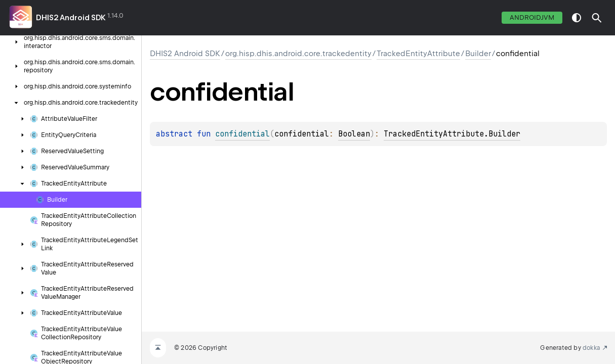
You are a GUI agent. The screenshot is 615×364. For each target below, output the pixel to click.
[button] (597, 18)
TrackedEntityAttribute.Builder (452, 134)
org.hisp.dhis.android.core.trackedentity (298, 54)
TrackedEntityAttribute (418, 54)
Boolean (354, 134)
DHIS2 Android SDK (71, 18)
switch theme (577, 18)
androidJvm (532, 17)
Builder (478, 54)
